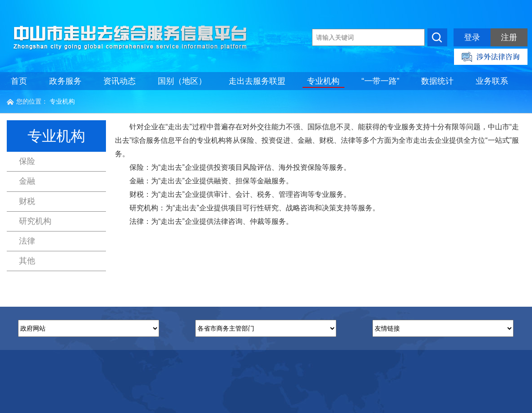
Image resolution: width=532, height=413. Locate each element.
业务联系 (492, 81)
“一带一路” (381, 81)
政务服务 (65, 81)
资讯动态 (119, 81)
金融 (27, 181)
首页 (19, 81)
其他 (27, 261)
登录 (472, 37)
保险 (27, 161)
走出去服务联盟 (257, 81)
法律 (27, 241)
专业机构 (323, 81)
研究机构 (35, 221)
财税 (27, 201)
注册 (509, 37)
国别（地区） (182, 81)
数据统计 (437, 81)
